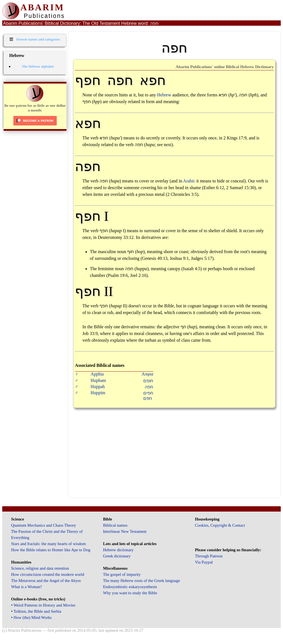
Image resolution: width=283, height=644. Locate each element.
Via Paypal (204, 562)
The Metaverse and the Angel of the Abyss (46, 581)
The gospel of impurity (122, 574)
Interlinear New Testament (125, 531)
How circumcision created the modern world (48, 574)
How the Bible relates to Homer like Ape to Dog (51, 550)
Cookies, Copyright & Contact (220, 525)
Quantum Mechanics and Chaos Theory (44, 525)
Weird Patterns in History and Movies (44, 605)
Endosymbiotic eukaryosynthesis (130, 587)
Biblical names (115, 525)
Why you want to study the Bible (130, 593)
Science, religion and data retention (40, 568)
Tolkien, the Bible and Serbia (37, 611)
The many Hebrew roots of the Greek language (142, 581)
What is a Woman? (27, 587)
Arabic (189, 181)
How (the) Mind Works (33, 617)
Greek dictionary (117, 556)
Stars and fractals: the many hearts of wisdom (48, 544)
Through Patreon (209, 556)
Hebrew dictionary (118, 550)
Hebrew (164, 95)
